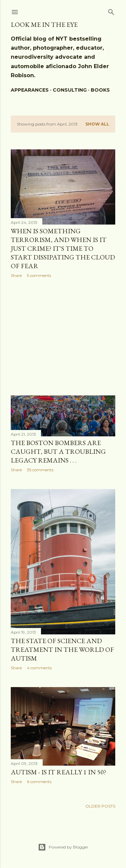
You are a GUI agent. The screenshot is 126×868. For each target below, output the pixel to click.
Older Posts (100, 806)
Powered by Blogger (63, 847)
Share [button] (16, 275)
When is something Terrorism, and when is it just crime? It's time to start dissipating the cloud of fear (63, 248)
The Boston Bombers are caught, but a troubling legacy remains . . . (58, 451)
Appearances (30, 90)
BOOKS (100, 90)
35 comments (40, 470)
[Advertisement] (63, 337)
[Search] (111, 11)
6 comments (39, 782)
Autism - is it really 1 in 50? (58, 772)
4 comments (39, 668)
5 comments (39, 275)
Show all (97, 124)
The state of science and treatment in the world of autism (62, 649)
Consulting (70, 90)
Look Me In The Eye (44, 25)
